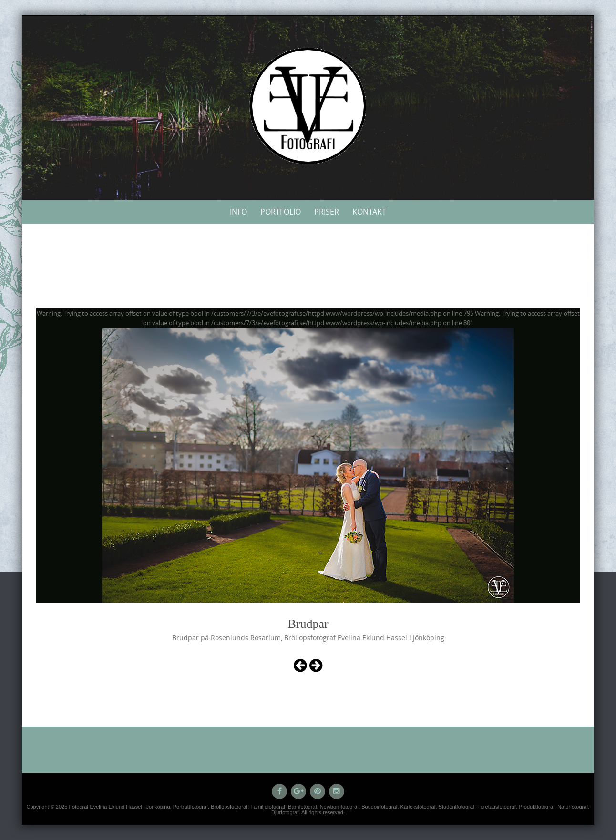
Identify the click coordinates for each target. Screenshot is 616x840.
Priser (327, 212)
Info (238, 212)
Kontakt (369, 212)
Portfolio (281, 212)
